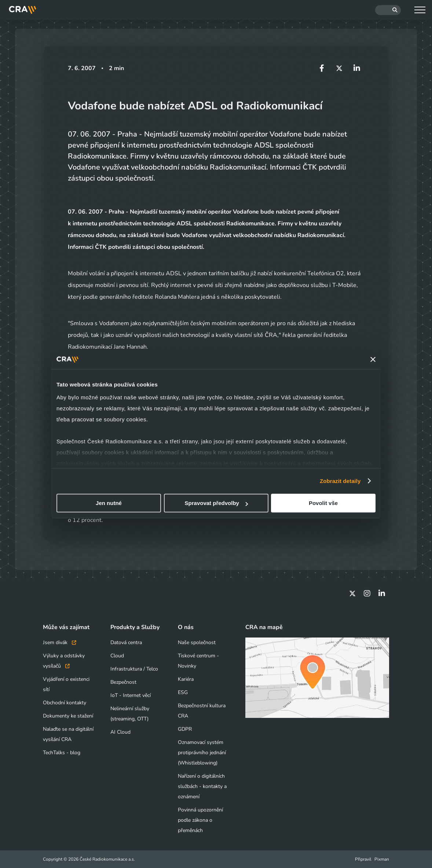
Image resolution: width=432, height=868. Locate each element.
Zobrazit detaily (340, 481)
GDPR (185, 729)
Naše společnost (197, 642)
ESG (183, 692)
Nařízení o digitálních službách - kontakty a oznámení (202, 786)
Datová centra (126, 642)
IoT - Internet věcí (131, 695)
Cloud (117, 656)
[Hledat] (388, 10)
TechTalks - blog (62, 753)
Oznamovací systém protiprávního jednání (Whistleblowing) (202, 753)
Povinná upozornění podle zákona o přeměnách (200, 820)
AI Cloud (120, 732)
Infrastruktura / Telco (134, 669)
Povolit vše (323, 503)
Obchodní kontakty (65, 703)
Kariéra (186, 679)
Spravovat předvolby (216, 503)
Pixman (382, 859)
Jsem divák (60, 642)
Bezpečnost (123, 682)
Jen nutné (109, 503)
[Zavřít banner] (373, 359)
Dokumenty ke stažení (68, 716)
